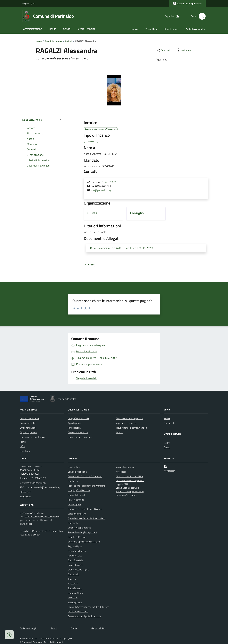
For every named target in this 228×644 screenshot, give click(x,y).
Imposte (135, 29)
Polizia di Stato (75, 556)
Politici (69, 41)
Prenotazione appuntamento (130, 491)
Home (39, 41)
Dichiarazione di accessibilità (129, 476)
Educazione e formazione (80, 437)
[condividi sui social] (163, 50)
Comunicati (169, 423)
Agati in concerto (76, 500)
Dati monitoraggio (28, 628)
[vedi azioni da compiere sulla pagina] (184, 50)
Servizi (67, 29)
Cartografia (73, 523)
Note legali (121, 472)
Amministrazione (33, 29)
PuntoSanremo (75, 588)
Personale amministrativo (32, 437)
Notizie (167, 418)
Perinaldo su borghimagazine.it (82, 532)
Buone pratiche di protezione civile (84, 616)
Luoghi (167, 443)
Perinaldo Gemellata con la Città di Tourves (88, 607)
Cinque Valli (73, 574)
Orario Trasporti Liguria (78, 570)
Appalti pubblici (75, 423)
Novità (53, 29)
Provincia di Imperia (77, 551)
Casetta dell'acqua (77, 537)
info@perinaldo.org (101, 190)
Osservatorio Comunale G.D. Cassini (85, 476)
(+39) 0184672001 (38, 478)
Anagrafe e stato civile (79, 418)
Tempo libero (152, 29)
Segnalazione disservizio (127, 488)
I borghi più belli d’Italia (79, 490)
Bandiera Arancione (77, 472)
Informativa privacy (125, 467)
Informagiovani (75, 602)
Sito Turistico (74, 467)
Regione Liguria (29, 3)
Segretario (25, 451)
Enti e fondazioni (28, 428)
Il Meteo (72, 579)
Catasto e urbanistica (78, 432)
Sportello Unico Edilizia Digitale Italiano (87, 518)
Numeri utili (25, 497)
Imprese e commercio (126, 423)
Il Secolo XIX (74, 584)
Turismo (119, 432)
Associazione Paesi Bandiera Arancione (87, 486)
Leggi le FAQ (122, 484)
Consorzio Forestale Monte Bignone (85, 509)
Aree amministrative (30, 418)
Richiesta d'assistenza (126, 495)
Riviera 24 (73, 598)
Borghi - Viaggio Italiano (79, 528)
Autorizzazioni (74, 428)
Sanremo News (75, 593)
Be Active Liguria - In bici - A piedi (84, 542)
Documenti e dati (28, 423)
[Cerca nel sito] (201, 16)
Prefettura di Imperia (78, 612)
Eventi (167, 447)
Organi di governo (28, 432)
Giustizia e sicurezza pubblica (129, 418)
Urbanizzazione (172, 29)
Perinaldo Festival (76, 495)
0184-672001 (109, 182)
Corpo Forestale (75, 560)
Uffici (22, 446)
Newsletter (169, 471)
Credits (74, 628)
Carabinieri (73, 481)
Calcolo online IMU (77, 514)
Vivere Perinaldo (87, 29)
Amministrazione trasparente (130, 480)
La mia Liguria (74, 504)
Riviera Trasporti (75, 565)
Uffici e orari (25, 492)
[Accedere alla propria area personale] (187, 3)
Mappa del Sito (98, 628)
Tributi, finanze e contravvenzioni (132, 428)
